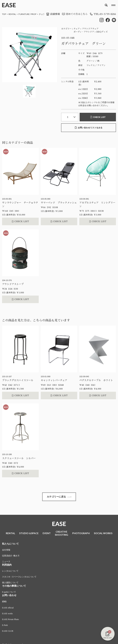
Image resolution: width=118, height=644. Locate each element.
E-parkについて (9, 592)
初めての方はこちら (75, 14)
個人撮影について (10, 583)
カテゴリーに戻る (59, 497)
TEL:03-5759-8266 (103, 14)
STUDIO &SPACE (29, 533)
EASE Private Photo (10, 619)
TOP (4, 14)
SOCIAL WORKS (103, 533)
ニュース (6, 562)
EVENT (47, 533)
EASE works (7, 614)
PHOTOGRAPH (81, 533)
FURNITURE (24, 14)
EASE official (8, 608)
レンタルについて (10, 571)
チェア (42, 14)
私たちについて (10, 544)
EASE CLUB (8, 631)
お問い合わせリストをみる (89, 128)
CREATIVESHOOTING (61, 533)
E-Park (5, 625)
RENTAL (12, 14)
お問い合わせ (9, 595)
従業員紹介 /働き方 (11, 556)
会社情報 (6, 550)
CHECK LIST (98, 117)
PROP (34, 14)
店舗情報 (53, 14)
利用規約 (7, 565)
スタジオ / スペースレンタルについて (19, 577)
